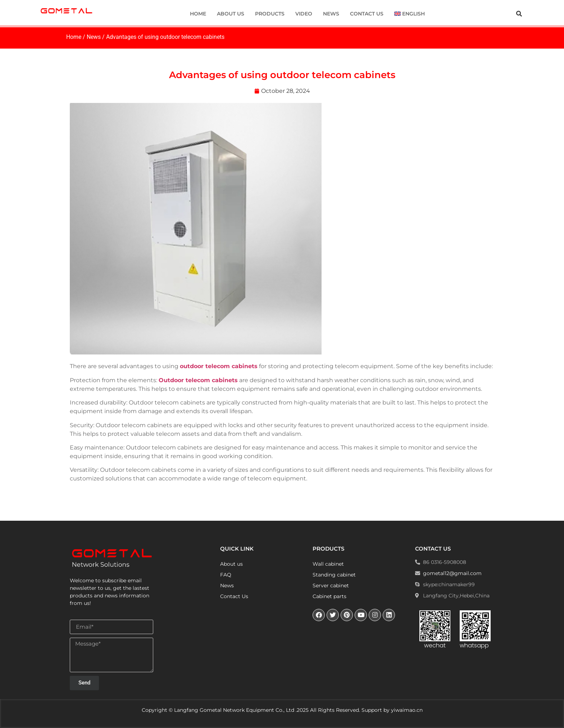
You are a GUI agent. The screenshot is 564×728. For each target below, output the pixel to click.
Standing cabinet (334, 575)
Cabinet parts (329, 596)
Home (198, 14)
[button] (519, 14)
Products (270, 14)
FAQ (226, 575)
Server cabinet (331, 585)
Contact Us (367, 14)
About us (231, 14)
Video (304, 14)
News (331, 14)
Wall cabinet (328, 564)
